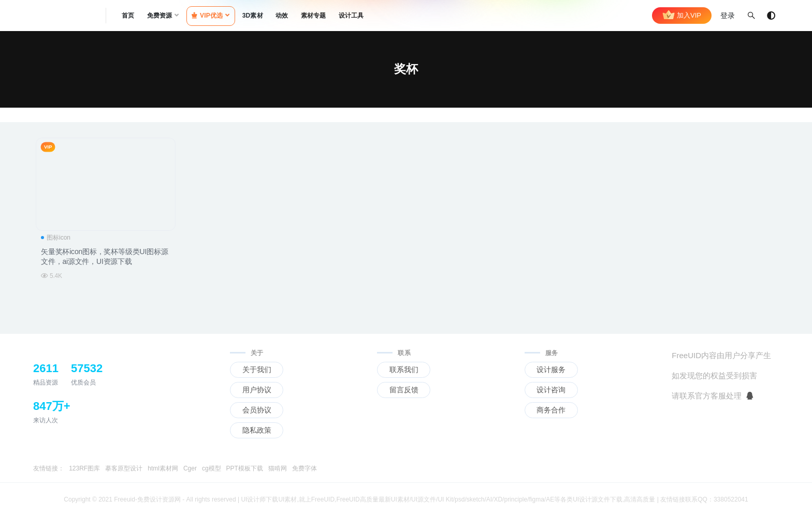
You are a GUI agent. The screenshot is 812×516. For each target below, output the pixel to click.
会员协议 (257, 410)
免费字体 (304, 468)
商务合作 (551, 410)
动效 (282, 16)
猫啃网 (278, 468)
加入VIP (682, 16)
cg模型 (212, 468)
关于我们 (257, 370)
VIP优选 (207, 16)
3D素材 (253, 16)
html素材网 (163, 468)
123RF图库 (84, 468)
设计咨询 (551, 390)
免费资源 (160, 16)
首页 (128, 16)
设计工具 (351, 16)
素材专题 (314, 16)
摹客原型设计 (124, 468)
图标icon (56, 238)
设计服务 (551, 370)
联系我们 (404, 370)
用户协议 (257, 390)
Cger (190, 468)
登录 (728, 16)
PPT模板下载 (245, 468)
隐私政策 (257, 430)
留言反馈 (404, 390)
